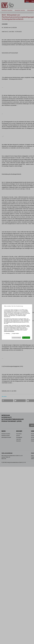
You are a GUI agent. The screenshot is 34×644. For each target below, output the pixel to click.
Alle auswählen (26, 338)
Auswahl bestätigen (16, 338)
